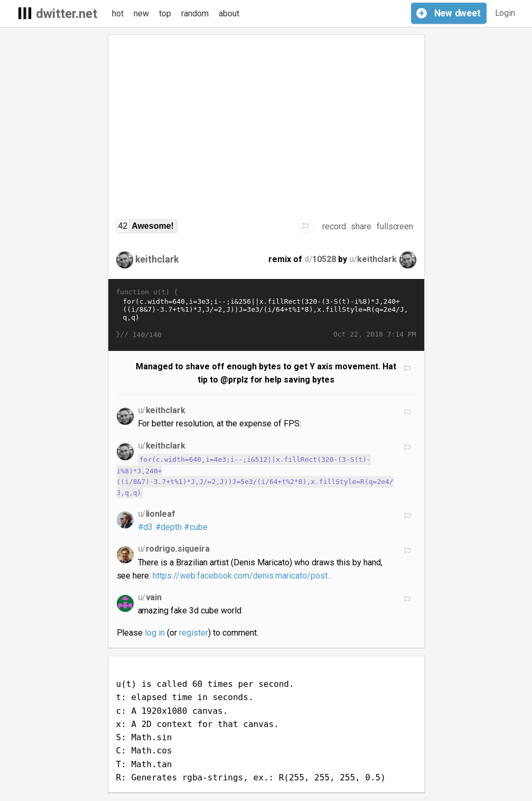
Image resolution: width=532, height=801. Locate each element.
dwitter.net (67, 14)
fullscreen (395, 226)
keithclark (157, 259)
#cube (196, 527)
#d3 (146, 527)
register (194, 633)
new (141, 13)
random (195, 13)
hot (118, 13)
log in (155, 633)
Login (505, 13)
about (229, 13)
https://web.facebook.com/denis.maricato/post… (243, 576)
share (361, 226)
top (165, 13)
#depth (169, 527)
